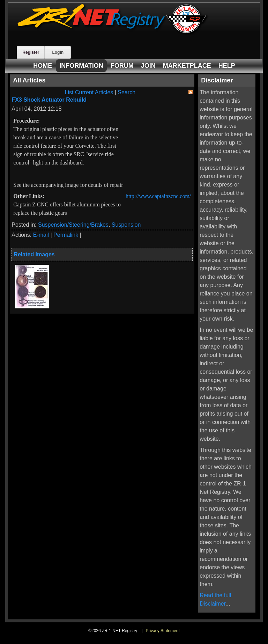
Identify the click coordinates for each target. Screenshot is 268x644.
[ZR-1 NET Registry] (113, 33)
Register (31, 52)
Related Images (34, 254)
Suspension (126, 225)
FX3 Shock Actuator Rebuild (49, 100)
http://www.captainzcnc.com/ (158, 196)
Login (58, 52)
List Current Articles (89, 92)
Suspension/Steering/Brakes (73, 225)
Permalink (66, 235)
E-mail (41, 235)
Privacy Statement (162, 631)
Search (126, 92)
